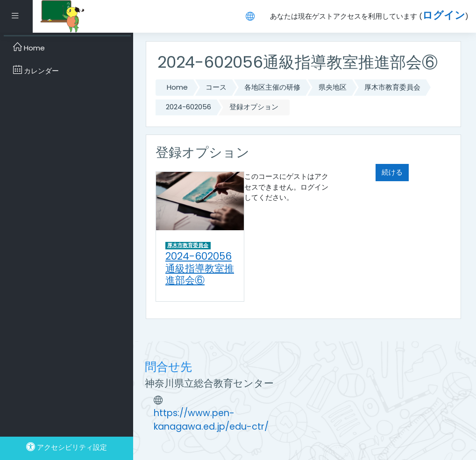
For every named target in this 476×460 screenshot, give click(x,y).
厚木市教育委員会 (392, 87)
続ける (392, 172)
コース (216, 87)
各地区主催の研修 (272, 87)
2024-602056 (188, 107)
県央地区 (333, 87)
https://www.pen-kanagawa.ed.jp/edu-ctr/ (211, 420)
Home (177, 87)
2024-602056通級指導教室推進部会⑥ (200, 268)
